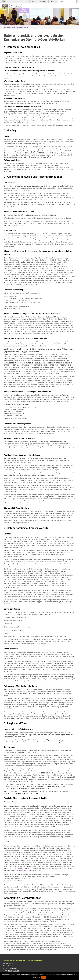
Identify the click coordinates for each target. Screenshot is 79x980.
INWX (43, 144)
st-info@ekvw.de (13, 971)
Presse (53, 1)
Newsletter (43, 1)
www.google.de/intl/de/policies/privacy (28, 871)
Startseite (7, 27)
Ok (44, 978)
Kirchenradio (4, 2)
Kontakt (34, 1)
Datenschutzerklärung (20, 27)
